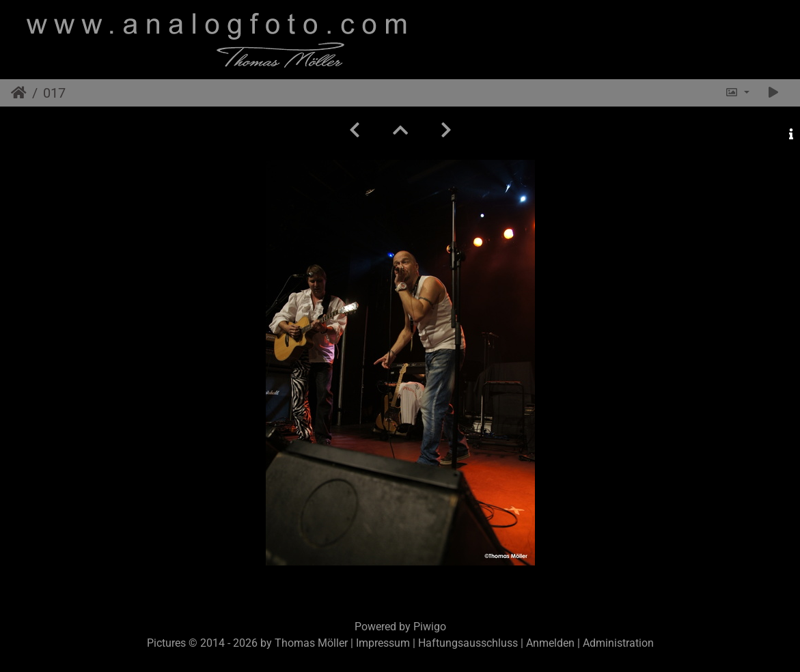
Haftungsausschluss (468, 643)
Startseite (19, 93)
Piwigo (430, 627)
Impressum (383, 643)
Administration (618, 643)
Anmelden (550, 643)
